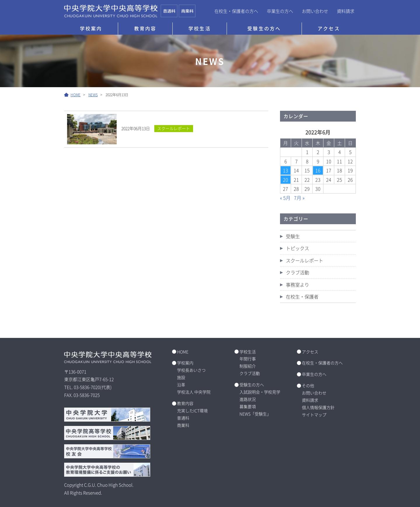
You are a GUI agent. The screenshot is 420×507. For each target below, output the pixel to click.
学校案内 (91, 28)
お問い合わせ (315, 11)
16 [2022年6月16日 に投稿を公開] (318, 170)
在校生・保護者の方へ (236, 11)
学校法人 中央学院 (194, 392)
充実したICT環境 (192, 410)
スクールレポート (304, 260)
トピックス (297, 248)
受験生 (293, 236)
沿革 (181, 385)
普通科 (183, 418)
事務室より (297, 285)
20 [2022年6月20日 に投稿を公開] (286, 180)
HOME (183, 352)
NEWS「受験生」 (255, 414)
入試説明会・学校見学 (260, 392)
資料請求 (346, 11)
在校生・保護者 (302, 297)
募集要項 (248, 406)
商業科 (183, 425)
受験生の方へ (264, 28)
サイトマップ (314, 415)
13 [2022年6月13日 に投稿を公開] (286, 170)
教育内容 (145, 28)
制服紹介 (248, 366)
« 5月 (285, 198)
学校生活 (200, 28)
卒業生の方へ (280, 11)
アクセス (329, 28)
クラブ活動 (297, 272)
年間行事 (248, 359)
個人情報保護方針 (318, 407)
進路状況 (248, 399)
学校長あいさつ (191, 370)
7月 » (299, 198)
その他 (308, 385)
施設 (181, 377)
